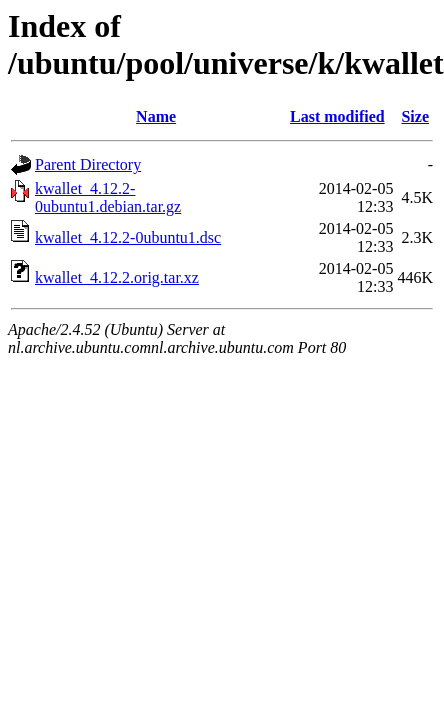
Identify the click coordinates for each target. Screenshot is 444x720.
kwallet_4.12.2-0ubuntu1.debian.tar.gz (108, 197)
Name (156, 116)
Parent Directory (88, 164)
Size (415, 116)
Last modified (337, 116)
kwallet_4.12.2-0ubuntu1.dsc (128, 237)
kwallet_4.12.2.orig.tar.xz (117, 277)
